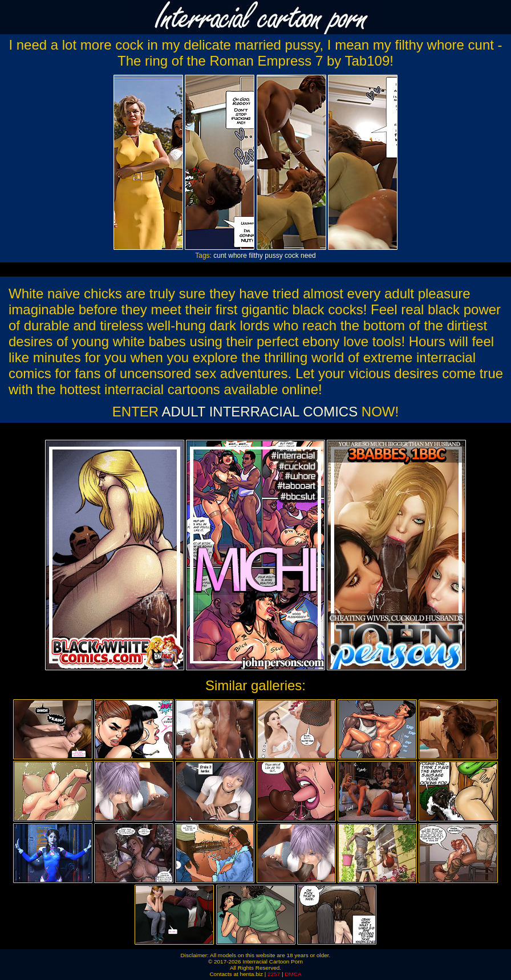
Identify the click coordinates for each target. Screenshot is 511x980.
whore (238, 256)
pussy (273, 256)
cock (292, 256)
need (308, 256)
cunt (220, 256)
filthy (256, 256)
